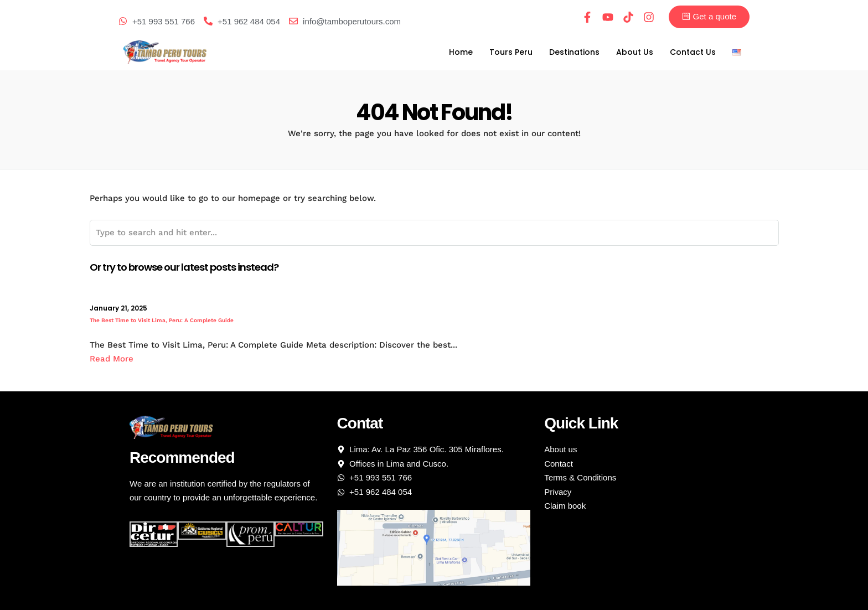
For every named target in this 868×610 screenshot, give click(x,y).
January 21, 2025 (118, 308)
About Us (635, 52)
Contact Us (693, 52)
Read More (112, 359)
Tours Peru (511, 52)
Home (461, 52)
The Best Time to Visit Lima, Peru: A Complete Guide (162, 320)
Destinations (574, 52)
